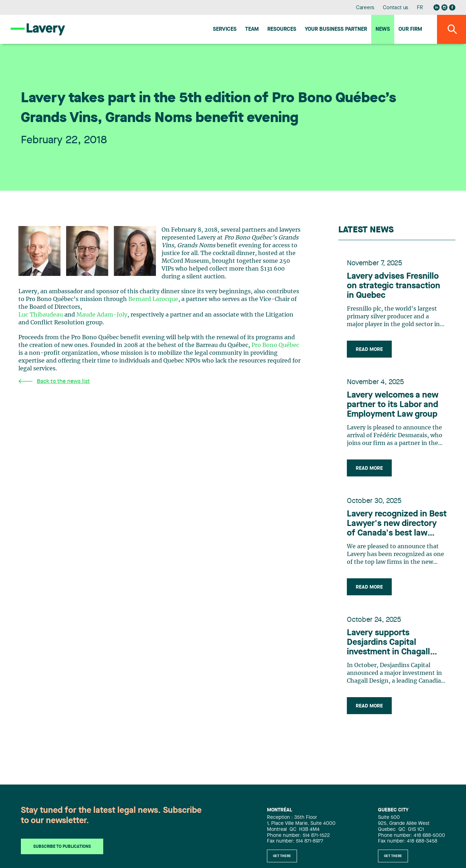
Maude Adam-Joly (102, 315)
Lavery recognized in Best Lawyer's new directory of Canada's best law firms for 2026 (397, 524)
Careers (365, 8)
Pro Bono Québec (275, 345)
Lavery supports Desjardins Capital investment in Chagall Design (388, 643)
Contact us (396, 8)
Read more (369, 349)
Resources (282, 30)
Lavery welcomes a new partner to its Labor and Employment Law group (393, 405)
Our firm (410, 30)
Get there (282, 856)
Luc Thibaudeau (41, 315)
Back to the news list (54, 381)
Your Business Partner (336, 30)
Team (252, 30)
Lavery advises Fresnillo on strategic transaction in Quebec (394, 286)
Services (225, 30)
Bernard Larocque (153, 299)
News (383, 30)
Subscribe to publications (62, 847)
